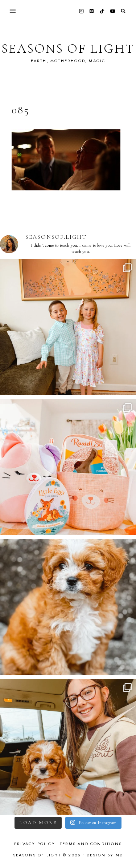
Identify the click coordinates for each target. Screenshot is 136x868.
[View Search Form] (123, 11)
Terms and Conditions (91, 844)
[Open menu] (13, 11)
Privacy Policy (35, 844)
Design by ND (105, 855)
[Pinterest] (92, 11)
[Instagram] (81, 11)
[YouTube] (112, 11)
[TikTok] (102, 11)
